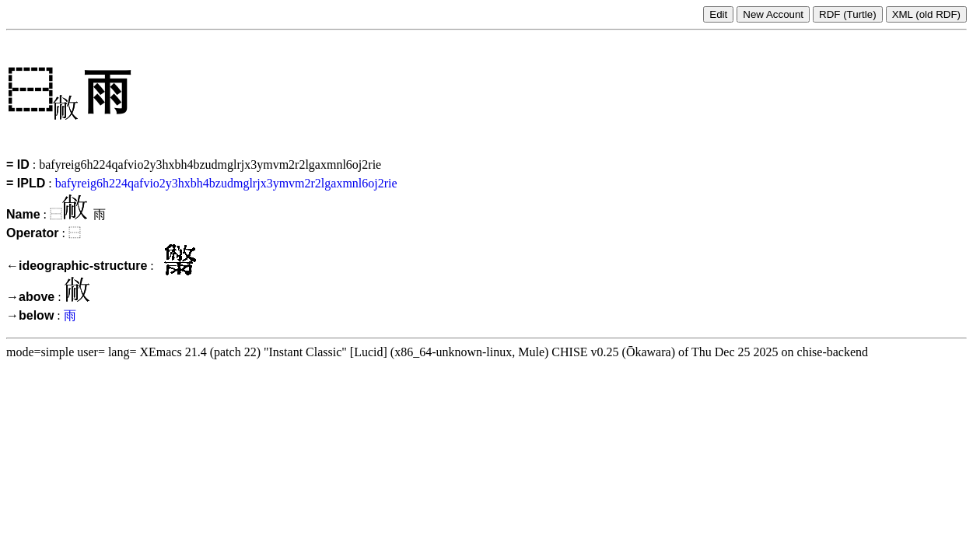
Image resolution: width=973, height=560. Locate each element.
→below (30, 315)
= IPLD (26, 183)
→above (30, 297)
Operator (33, 233)
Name (23, 214)
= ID (18, 164)
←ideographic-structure (77, 266)
